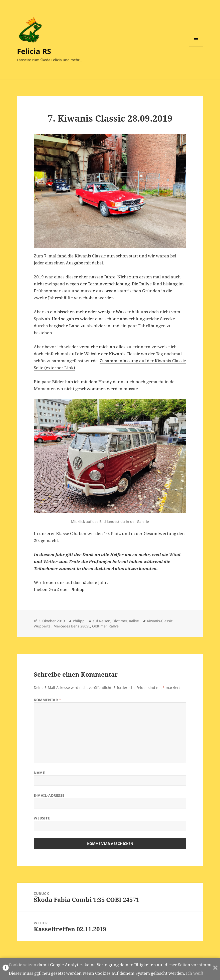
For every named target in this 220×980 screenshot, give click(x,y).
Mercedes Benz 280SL (72, 626)
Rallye (134, 621)
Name (39, 773)
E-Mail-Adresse (49, 795)
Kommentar (47, 700)
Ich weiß (195, 973)
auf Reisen (101, 621)
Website (42, 818)
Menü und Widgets (196, 47)
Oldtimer (120, 621)
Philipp (79, 621)
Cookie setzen (23, 965)
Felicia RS (34, 51)
